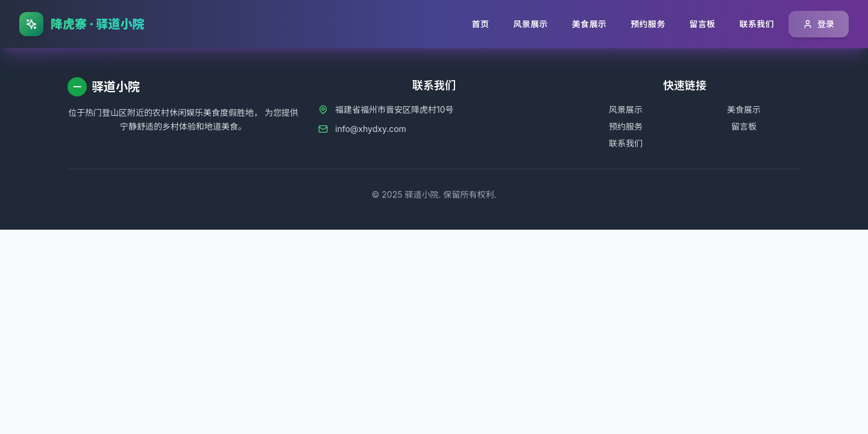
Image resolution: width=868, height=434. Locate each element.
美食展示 (744, 109)
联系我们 (626, 143)
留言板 (744, 126)
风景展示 (626, 109)
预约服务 (626, 126)
